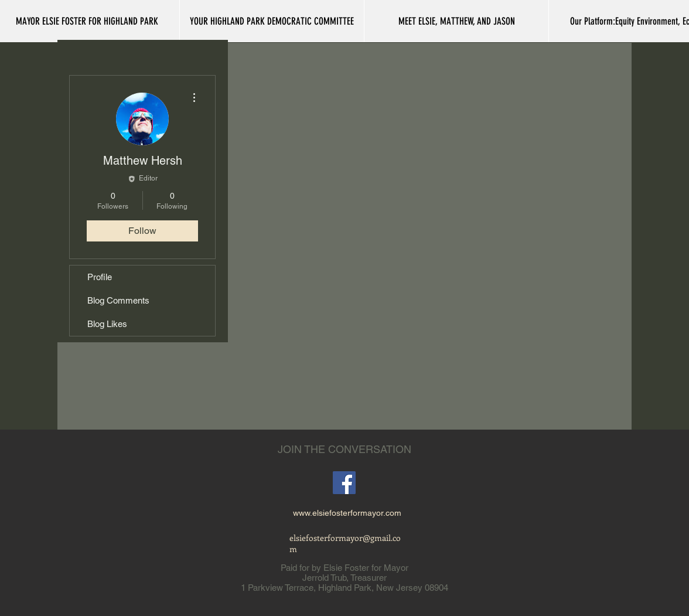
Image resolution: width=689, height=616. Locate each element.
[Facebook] (344, 483)
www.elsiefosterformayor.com (347, 513)
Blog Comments (118, 300)
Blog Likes (107, 324)
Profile (100, 277)
